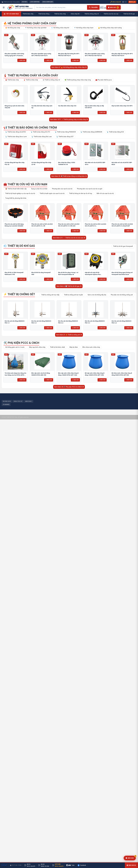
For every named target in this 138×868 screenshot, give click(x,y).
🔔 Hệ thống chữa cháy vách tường (110, 28)
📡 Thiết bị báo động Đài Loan (42, 137)
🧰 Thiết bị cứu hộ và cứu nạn (25, 184)
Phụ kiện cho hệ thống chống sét (122, 295)
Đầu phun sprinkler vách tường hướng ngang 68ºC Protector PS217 (14, 56)
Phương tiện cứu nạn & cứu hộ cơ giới (90, 189)
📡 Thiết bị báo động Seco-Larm (16, 137)
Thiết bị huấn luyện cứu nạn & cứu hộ (52, 193)
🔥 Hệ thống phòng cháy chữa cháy (30, 23)
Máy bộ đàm (74, 347)
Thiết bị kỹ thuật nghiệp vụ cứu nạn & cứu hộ (20, 193)
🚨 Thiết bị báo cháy (12, 80)
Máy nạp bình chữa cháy (37, 347)
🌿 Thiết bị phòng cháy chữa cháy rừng (78, 80)
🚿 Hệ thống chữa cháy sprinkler (36, 28)
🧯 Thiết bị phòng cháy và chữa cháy (31, 75)
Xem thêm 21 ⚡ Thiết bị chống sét (69, 335)
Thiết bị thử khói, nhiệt (57, 347)
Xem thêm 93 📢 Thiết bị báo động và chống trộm (69, 176)
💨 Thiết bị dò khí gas (19, 246)
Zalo (125, 2)
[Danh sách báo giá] (113, 7)
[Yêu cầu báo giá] (130, 858)
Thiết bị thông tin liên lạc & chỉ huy (81, 193)
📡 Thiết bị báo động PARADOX (65, 132)
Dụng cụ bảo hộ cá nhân (39, 189)
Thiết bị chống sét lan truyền (73, 295)
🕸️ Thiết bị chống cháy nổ (51, 80)
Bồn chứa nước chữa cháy (91, 347)
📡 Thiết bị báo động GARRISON (91, 132)
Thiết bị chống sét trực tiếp (50, 295)
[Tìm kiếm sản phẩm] (61, 7)
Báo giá (132, 2)
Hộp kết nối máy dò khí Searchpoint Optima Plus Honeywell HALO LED (93, 274)
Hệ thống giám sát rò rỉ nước (15, 347)
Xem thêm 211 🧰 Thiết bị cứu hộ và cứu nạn (69, 238)
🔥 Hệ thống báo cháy (13, 28)
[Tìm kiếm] (93, 7)
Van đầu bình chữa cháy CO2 (67, 106)
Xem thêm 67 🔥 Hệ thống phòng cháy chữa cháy (69, 67)
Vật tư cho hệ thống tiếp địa (97, 295)
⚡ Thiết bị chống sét (19, 294)
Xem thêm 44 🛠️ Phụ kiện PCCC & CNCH (69, 387)
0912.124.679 (116, 2)
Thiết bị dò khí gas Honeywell (123, 246)
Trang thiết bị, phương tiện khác (16, 198)
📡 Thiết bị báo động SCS (115, 132)
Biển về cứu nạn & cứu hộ (105, 193)
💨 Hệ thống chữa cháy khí (60, 28)
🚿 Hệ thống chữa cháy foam (84, 28)
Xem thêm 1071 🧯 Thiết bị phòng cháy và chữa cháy (69, 119)
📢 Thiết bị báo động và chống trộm (30, 128)
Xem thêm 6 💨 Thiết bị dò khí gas (69, 286)
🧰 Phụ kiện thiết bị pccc (104, 80)
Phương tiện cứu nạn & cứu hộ (62, 189)
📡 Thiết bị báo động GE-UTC (40, 132)
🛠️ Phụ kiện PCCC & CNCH (21, 343)
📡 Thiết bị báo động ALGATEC (16, 132)
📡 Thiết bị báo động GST (65, 137)
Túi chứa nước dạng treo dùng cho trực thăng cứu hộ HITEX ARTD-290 (15, 375)
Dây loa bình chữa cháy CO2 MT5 (122, 106)
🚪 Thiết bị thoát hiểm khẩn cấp (16, 189)
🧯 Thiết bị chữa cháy (31, 80)
